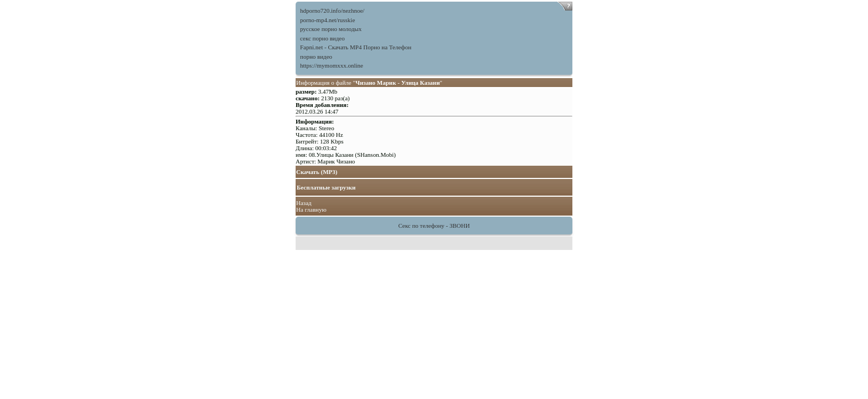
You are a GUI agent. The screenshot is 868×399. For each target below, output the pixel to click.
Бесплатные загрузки (326, 187)
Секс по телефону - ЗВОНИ (434, 226)
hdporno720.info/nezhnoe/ (332, 11)
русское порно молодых (331, 29)
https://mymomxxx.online (332, 65)
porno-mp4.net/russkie (327, 20)
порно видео (316, 57)
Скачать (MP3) (317, 172)
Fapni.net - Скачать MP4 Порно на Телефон (356, 47)
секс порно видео (322, 38)
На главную (311, 209)
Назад (304, 203)
